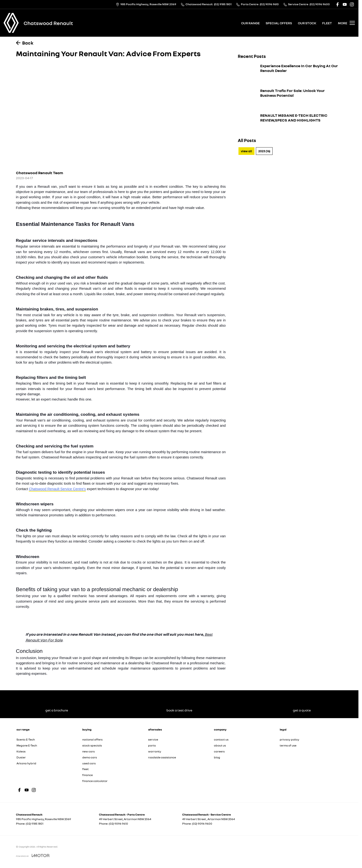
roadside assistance (162, 757)
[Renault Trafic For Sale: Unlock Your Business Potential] (288, 98)
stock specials (92, 745)
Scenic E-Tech (26, 739)
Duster (21, 757)
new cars (88, 751)
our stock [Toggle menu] (307, 23)
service (153, 739)
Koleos (21, 751)
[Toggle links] (33, 855)
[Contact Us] (146, 4)
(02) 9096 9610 (118, 824)
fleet (327, 23)
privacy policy (290, 739)
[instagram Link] (352, 4)
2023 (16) (264, 151)
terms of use (288, 745)
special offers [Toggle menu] (279, 23)
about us (220, 745)
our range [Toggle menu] (250, 23)
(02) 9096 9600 (202, 824)
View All (246, 151)
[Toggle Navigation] (346, 23)
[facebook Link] (338, 4)
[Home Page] (11, 23)
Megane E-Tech (27, 745)
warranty (155, 751)
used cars (89, 763)
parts (152, 745)
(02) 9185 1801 (35, 824)
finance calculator (95, 781)
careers (219, 751)
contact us (221, 739)
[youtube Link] (345, 4)
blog (217, 757)
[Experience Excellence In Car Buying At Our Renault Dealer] (288, 73)
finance (88, 775)
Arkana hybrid (26, 763)
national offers (92, 739)
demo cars (90, 757)
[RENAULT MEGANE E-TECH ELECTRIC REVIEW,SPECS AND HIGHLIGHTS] (288, 123)
